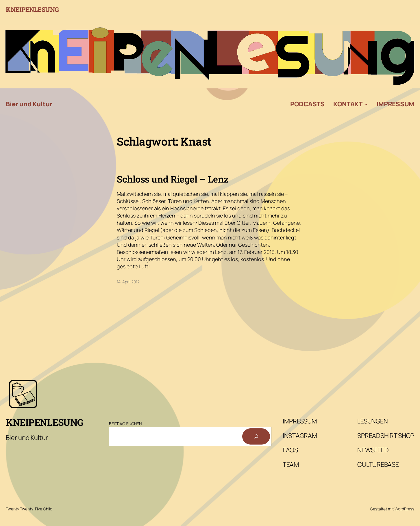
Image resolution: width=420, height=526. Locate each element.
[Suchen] (256, 436)
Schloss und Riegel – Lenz (173, 179)
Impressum (395, 104)
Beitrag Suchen (125, 424)
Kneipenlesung (32, 9)
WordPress (404, 509)
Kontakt (348, 104)
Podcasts (307, 104)
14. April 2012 (128, 282)
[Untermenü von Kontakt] (366, 104)
